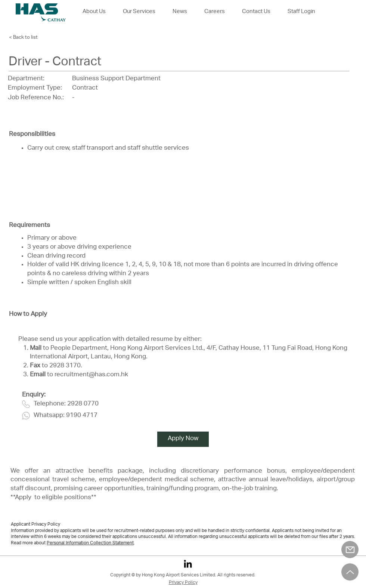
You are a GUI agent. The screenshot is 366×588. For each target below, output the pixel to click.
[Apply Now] (183, 439)
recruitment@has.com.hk (91, 375)
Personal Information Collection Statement (90, 543)
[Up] (350, 572)
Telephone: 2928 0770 (66, 404)
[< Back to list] (30, 38)
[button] (215, 12)
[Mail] (350, 550)
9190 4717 (82, 416)
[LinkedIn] (188, 564)
